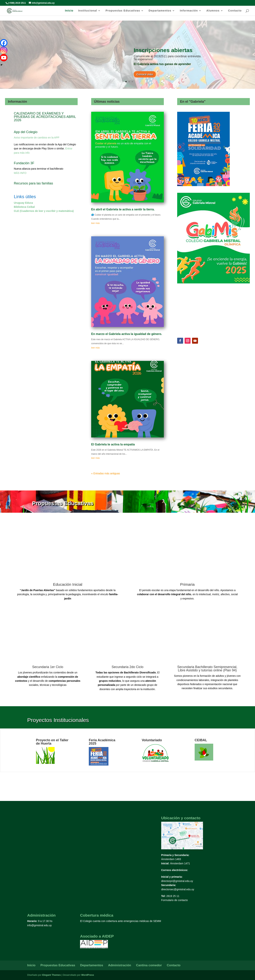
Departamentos (160, 11)
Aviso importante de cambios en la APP (36, 138)
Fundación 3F (24, 163)
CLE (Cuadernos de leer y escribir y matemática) (44, 211)
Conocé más (145, 74)
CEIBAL (201, 740)
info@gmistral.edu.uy (40, 925)
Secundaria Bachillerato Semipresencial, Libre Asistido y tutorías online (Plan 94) (207, 669)
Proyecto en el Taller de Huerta (52, 742)
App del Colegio (26, 132)
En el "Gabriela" (193, 102)
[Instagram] (4, 50)
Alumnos (213, 11)
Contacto (235, 11)
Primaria (187, 584)
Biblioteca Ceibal (24, 207)
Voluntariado (152, 740)
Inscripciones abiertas (163, 50)
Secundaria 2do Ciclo (127, 667)
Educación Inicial (68, 584)
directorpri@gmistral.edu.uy (177, 881)
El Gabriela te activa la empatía (113, 444)
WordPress (87, 975)
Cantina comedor (149, 965)
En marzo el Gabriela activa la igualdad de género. (127, 334)
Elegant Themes (51, 975)
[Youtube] (4, 58)
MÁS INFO (20, 173)
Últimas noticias (107, 102)
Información (189, 11)
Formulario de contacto (174, 900)
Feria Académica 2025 (102, 742)
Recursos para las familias (33, 183)
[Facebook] (4, 43)
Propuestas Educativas (123, 11)
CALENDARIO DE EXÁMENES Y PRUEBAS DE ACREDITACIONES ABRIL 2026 (45, 117)
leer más (95, 223)
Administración (120, 965)
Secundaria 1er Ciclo (48, 667)
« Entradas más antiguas (106, 473)
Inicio (69, 11)
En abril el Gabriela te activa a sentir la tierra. (123, 209)
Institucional (88, 11)
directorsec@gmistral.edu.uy (178, 889)
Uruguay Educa (23, 203)
